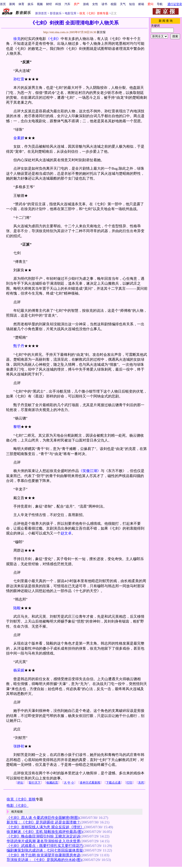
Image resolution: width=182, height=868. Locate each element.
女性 (95, 4)
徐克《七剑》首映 (21, 799)
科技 (58, 4)
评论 (20, 783)
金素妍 (19, 138)
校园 (114, 4)
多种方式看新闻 (90, 783)
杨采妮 (19, 670)
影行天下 (35, 783)
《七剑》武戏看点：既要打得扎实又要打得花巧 (45, 846)
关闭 (141, 783)
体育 (21, 4)
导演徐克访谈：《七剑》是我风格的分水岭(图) (44, 860)
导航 (160, 4)
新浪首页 (41, 13)
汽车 (67, 4)
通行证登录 (175, 4)
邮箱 (141, 4)
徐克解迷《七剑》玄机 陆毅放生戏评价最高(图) (45, 832)
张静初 (19, 746)
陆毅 (17, 608)
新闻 (12, 4)
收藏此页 (52, 783)
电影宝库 (70, 13)
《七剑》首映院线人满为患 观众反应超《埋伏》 (45, 827)
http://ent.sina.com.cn (56, 32)
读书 (104, 4)
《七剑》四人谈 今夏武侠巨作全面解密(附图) (43, 818)
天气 (123, 4)
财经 (49, 4)
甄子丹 (19, 346)
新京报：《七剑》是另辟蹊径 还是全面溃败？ (43, 822)
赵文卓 (66, 533)
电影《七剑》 (17, 806)
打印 (129, 783)
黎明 (17, 427)
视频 (40, 4)
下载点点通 (113, 783)
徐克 (17, 39)
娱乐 (31, 4)
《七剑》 (53, 39)
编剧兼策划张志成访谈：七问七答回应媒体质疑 (45, 850)
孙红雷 (19, 79)
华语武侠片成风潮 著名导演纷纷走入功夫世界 (43, 841)
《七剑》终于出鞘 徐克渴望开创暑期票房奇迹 (43, 855)
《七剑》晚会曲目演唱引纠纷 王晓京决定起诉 (43, 836)
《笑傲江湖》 (90, 471)
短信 (132, 4)
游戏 (86, 4)
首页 (3, 4)
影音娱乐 (56, 13)
